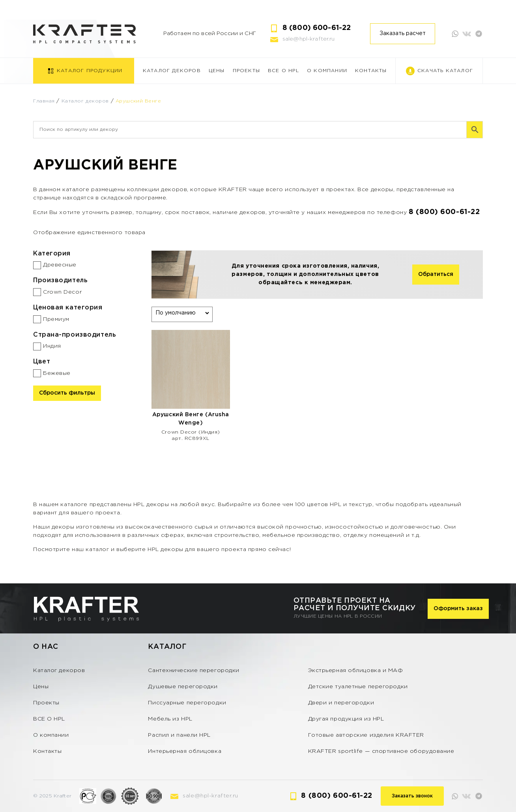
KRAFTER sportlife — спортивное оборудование (381, 751)
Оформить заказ (458, 609)
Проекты (246, 71)
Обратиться (436, 274)
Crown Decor (62, 292)
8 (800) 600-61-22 (317, 28)
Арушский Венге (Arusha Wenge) (191, 419)
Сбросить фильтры (67, 393)
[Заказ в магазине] (182, 313)
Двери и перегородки (341, 703)
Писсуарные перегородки (187, 703)
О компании (327, 71)
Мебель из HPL (170, 719)
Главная (44, 101)
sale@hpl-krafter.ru (309, 39)
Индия (52, 346)
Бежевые (57, 373)
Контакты (371, 71)
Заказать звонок (412, 796)
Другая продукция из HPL (346, 719)
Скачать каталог (445, 71)
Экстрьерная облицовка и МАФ (356, 670)
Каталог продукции (90, 71)
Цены (217, 71)
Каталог (167, 647)
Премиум (56, 319)
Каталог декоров (172, 71)
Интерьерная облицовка (185, 751)
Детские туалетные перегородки (358, 687)
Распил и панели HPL (179, 735)
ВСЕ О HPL (283, 71)
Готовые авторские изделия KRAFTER (366, 735)
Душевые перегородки (183, 687)
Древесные (60, 265)
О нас (46, 647)
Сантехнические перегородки (194, 670)
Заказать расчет (403, 34)
